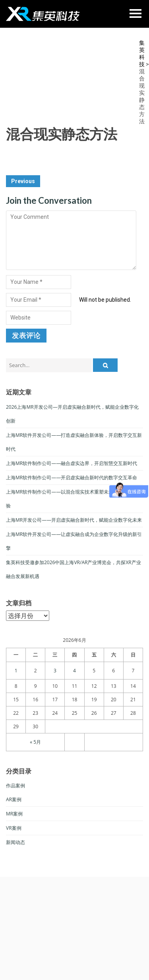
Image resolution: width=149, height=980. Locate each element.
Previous (23, 181)
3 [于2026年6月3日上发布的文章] (55, 671)
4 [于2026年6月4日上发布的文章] (74, 671)
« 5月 (35, 742)
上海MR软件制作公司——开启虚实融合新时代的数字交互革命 (72, 478)
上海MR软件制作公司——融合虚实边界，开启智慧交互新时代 (72, 463)
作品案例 (15, 786)
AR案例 (14, 799)
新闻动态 (15, 842)
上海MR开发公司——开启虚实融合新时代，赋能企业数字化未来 (74, 520)
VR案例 (14, 828)
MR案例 (14, 814)
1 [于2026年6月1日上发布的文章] (16, 671)
